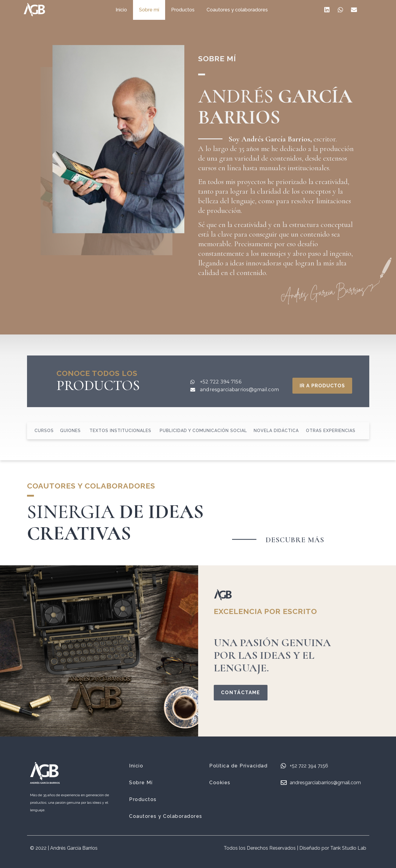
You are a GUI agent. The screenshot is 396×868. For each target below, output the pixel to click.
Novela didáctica (276, 431)
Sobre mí (155, 10)
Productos (189, 10)
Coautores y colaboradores (243, 10)
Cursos (44, 431)
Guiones (70, 431)
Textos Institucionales (120, 431)
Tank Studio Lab (348, 848)
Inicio (128, 10)
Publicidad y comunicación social (203, 431)
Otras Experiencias (331, 431)
